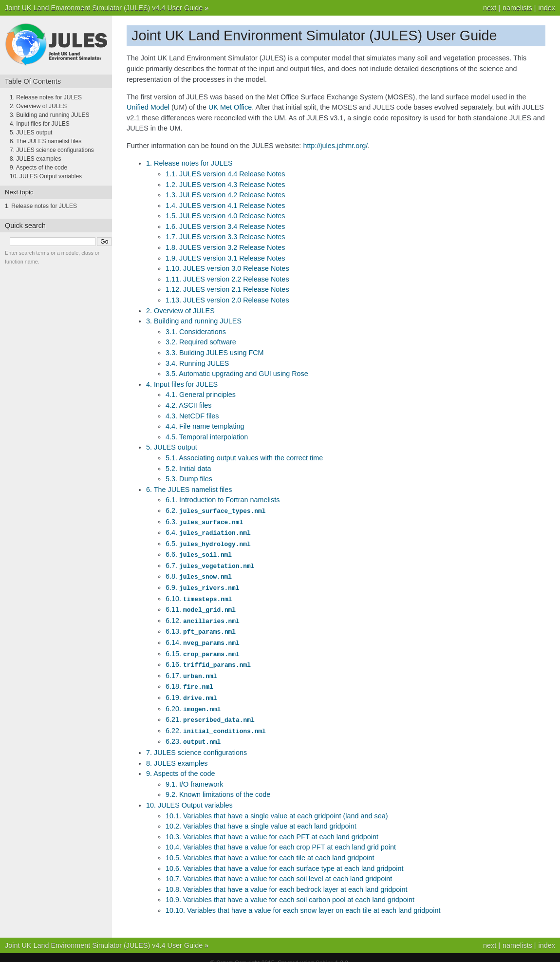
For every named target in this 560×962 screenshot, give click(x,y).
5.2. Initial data (188, 469)
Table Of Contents (33, 81)
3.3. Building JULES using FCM (215, 353)
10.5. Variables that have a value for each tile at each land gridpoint (270, 847)
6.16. (208, 658)
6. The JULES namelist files (189, 490)
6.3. (204, 521)
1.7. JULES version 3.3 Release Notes (225, 237)
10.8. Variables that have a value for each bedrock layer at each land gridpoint (287, 879)
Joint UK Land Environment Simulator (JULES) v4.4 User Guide (104, 8)
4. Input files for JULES (182, 384)
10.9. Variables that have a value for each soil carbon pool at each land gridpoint (290, 889)
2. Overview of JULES (180, 311)
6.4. (208, 531)
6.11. (201, 605)
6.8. (199, 573)
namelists (517, 8)
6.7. (210, 563)
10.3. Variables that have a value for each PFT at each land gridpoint (272, 826)
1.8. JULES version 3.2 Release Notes (225, 247)
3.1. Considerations (196, 332)
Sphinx (325, 952)
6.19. (191, 689)
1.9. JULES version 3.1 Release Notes (225, 258)
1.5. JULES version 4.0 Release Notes (225, 216)
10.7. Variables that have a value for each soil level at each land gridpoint (279, 868)
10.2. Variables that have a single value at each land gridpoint (261, 815)
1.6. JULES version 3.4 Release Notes (225, 226)
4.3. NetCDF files (192, 416)
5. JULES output (172, 447)
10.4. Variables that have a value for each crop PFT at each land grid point (281, 836)
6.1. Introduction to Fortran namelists (223, 500)
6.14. (203, 637)
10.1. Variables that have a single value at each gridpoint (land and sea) (277, 805)
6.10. (199, 595)
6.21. (210, 710)
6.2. (215, 510)
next (490, 8)
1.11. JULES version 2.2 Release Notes (227, 279)
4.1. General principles (201, 395)
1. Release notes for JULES (189, 163)
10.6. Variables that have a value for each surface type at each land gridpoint (285, 858)
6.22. (216, 721)
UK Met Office (230, 107)
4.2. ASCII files (188, 405)
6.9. (202, 584)
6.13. (201, 626)
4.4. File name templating (205, 426)
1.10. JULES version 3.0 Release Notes (227, 268)
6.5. (208, 542)
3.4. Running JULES (197, 363)
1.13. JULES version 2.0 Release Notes (227, 300)
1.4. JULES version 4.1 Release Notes (225, 206)
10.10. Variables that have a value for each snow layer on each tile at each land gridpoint (303, 900)
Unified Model (148, 107)
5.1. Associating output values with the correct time (244, 458)
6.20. (193, 700)
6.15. (203, 647)
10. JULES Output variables (189, 794)
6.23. (193, 731)
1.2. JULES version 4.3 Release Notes (225, 185)
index (547, 8)
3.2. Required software (201, 342)
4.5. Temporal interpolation (207, 437)
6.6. (199, 552)
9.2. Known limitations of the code (218, 784)
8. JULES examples (177, 753)
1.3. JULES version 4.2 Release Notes (225, 195)
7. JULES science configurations (196, 742)
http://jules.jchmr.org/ (335, 146)
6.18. (189, 679)
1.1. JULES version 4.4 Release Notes (225, 174)
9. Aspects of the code (181, 763)
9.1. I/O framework (194, 773)
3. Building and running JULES (194, 321)
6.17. (191, 668)
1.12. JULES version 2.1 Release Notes (227, 289)
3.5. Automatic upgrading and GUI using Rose (237, 374)
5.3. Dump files (189, 479)
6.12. (203, 616)
